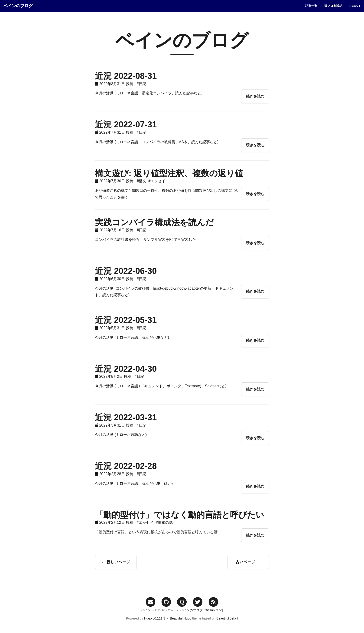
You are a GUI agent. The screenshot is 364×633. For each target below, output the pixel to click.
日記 (143, 84)
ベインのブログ (18, 6)
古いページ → (248, 562)
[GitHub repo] (213, 610)
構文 (143, 181)
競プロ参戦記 (333, 6)
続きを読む (255, 96)
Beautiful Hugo (181, 618)
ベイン (146, 610)
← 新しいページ (116, 562)
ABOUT (355, 6)
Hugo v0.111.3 (154, 618)
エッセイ (158, 181)
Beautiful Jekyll (227, 618)
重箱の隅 (165, 522)
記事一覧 (311, 6)
